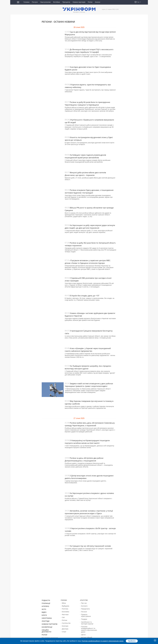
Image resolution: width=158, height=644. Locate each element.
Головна (26, 2)
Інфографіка (46, 617)
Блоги (44, 614)
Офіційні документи (49, 628)
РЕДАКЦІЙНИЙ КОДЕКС (89, 633)
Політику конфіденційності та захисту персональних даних (103, 641)
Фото (44, 609)
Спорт (64, 629)
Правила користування (88, 614)
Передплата (85, 608)
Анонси (97, 2)
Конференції (46, 625)
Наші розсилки (45, 2)
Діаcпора (65, 627)
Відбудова (65, 606)
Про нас (84, 603)
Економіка (65, 611)
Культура (65, 624)
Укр (138, 2)
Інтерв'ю (45, 606)
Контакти (84, 606)
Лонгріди (45, 619)
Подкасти (45, 600)
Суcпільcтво (66, 621)
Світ (63, 616)
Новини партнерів (79, 2)
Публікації (45, 603)
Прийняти (132, 641)
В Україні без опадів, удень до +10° (84, 296)
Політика (65, 608)
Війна (64, 603)
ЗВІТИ (83, 630)
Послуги (35, 2)
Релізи (90, 2)
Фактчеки (65, 614)
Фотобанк (57, 2)
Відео (44, 611)
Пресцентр (66, 2)
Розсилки (84, 636)
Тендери (84, 616)
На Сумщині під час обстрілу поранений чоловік (90, 546)
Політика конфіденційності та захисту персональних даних (88, 625)
